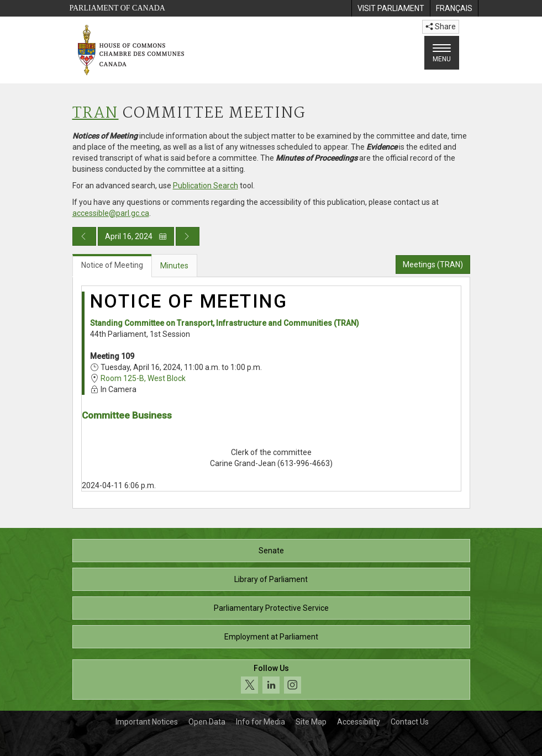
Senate (271, 551)
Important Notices (147, 722)
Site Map (311, 722)
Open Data (207, 722)
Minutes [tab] (174, 266)
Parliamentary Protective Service (271, 608)
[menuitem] (391, 8)
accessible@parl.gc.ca (111, 213)
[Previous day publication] (84, 236)
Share (441, 27)
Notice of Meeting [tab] (112, 265)
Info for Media (261, 722)
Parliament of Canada (117, 8)
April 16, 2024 (136, 236)
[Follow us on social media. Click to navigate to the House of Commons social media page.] (271, 680)
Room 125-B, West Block (143, 378)
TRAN (96, 113)
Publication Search (206, 186)
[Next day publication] (188, 236)
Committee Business (127, 415)
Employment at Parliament (271, 637)
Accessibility (359, 722)
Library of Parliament (271, 579)
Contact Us (410, 722)
